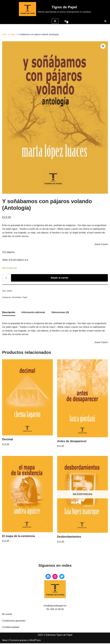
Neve (5, 641)
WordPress (35, 641)
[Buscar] (105, 21)
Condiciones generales (14, 621)
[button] (103, 46)
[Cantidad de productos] (6, 278)
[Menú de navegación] (55, 21)
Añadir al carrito (60, 278)
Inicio (5, 34)
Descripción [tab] (9, 313)
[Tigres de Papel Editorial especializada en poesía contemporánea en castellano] (55, 9)
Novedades (17, 298)
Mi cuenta (7, 615)
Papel (12, 34)
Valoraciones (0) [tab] (61, 313)
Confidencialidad (11, 628)
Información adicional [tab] (33, 313)
